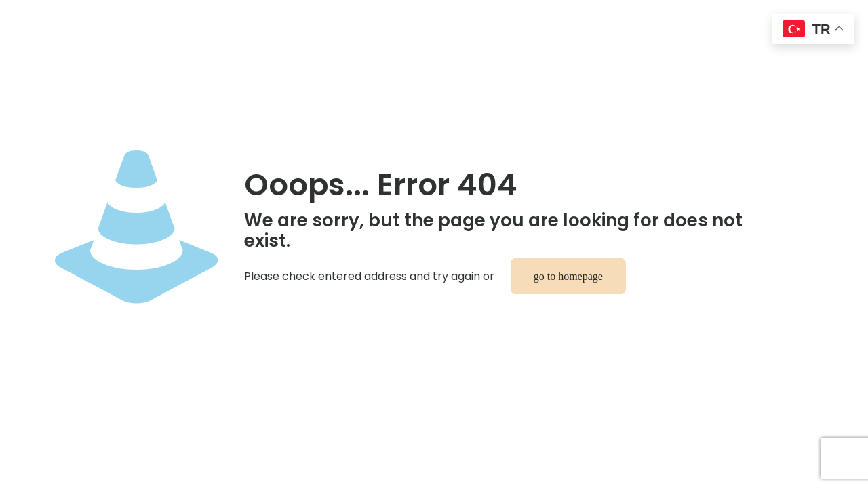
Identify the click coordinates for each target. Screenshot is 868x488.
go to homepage (568, 276)
